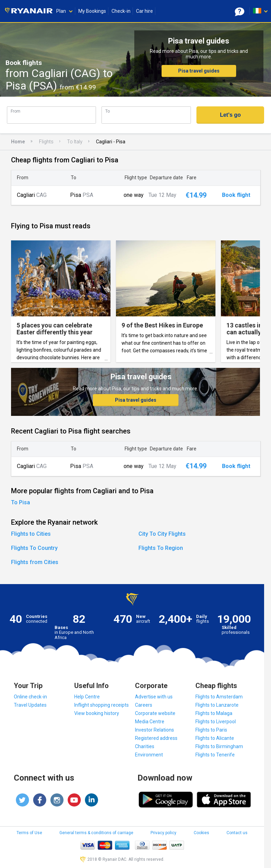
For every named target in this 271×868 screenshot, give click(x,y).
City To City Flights (162, 534)
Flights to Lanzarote (217, 705)
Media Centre (150, 722)
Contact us (237, 833)
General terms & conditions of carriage (96, 833)
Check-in (121, 11)
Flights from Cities (35, 562)
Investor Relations (154, 730)
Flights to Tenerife (215, 755)
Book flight (236, 195)
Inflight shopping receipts (101, 705)
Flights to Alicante (215, 738)
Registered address (156, 738)
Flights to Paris (211, 730)
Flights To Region (161, 548)
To (108, 111)
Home (18, 142)
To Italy (75, 142)
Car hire (144, 11)
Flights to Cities (31, 534)
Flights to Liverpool (216, 722)
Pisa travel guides (199, 71)
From (16, 111)
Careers (144, 705)
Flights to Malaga (214, 713)
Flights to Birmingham (219, 746)
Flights (46, 142)
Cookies (201, 833)
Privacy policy (163, 833)
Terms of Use (29, 833)
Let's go (230, 115)
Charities (145, 746)
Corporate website (155, 713)
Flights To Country (34, 548)
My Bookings (92, 11)
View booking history (97, 713)
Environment (149, 755)
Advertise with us (154, 697)
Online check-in (30, 697)
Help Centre (87, 697)
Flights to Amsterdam (219, 697)
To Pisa (21, 502)
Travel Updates (30, 705)
